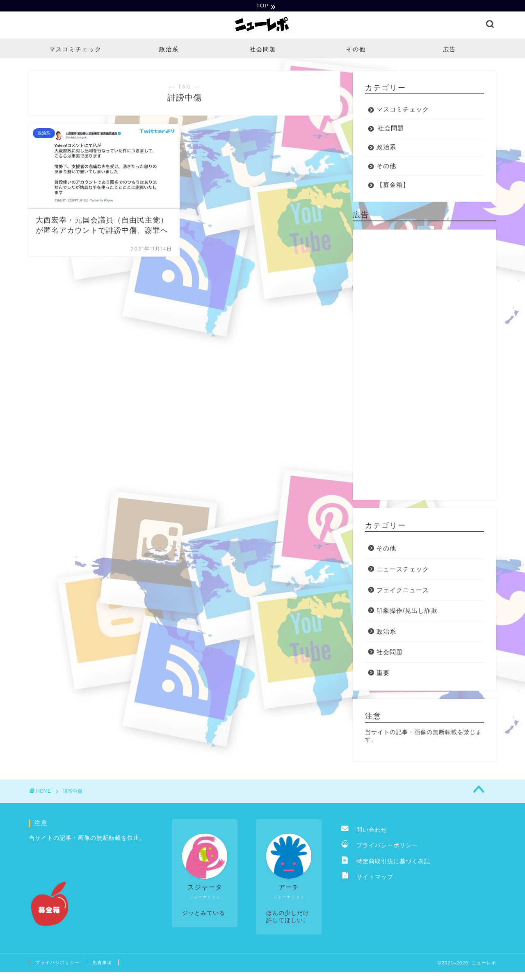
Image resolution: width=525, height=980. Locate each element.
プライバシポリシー (57, 963)
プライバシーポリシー (380, 846)
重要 (383, 674)
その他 (356, 50)
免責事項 (102, 963)
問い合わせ (364, 831)
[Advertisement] (425, 366)
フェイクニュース (403, 591)
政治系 (169, 50)
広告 (450, 50)
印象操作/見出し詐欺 (407, 611)
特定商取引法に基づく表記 (386, 862)
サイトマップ (367, 878)
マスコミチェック (75, 50)
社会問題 (263, 50)
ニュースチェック (403, 570)
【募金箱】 (393, 185)
